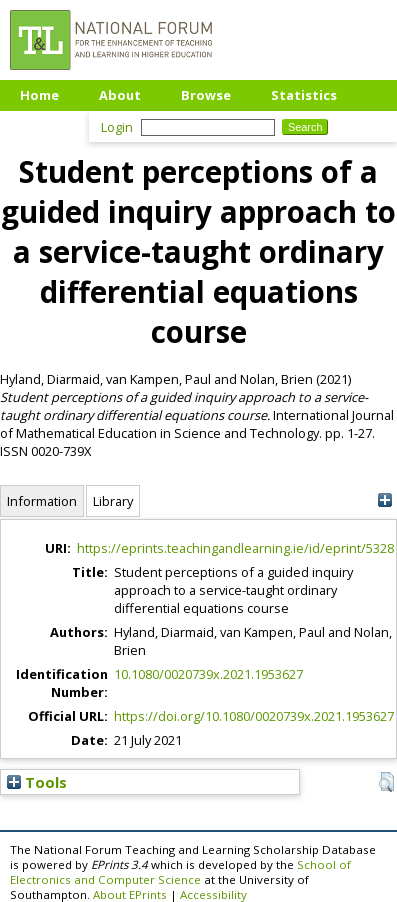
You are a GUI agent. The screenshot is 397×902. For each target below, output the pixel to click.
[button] (386, 782)
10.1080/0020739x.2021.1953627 (208, 674)
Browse (206, 95)
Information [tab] (42, 501)
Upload (44, 125)
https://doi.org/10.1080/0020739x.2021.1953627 (254, 716)
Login (117, 127)
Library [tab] (113, 501)
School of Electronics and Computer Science (180, 872)
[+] (384, 500)
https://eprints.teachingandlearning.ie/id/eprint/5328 (235, 548)
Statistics (304, 95)
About (120, 95)
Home (39, 95)
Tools (37, 782)
